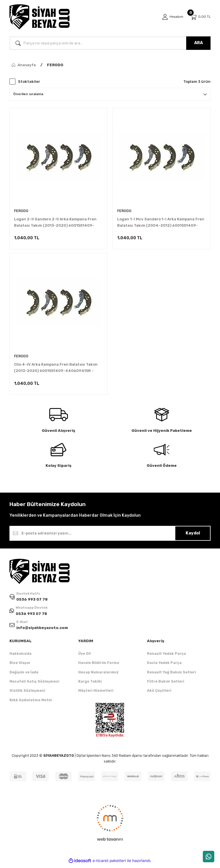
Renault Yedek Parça (166, 657)
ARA (199, 43)
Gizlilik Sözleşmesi (27, 694)
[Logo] (40, 17)
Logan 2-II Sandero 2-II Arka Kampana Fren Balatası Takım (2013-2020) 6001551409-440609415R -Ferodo (55, 223)
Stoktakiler (29, 82)
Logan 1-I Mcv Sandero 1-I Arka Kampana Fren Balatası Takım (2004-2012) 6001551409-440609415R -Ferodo (161, 223)
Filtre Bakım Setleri (166, 685)
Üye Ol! (85, 657)
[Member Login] (172, 17)
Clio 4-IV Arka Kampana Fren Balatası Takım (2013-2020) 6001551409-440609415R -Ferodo (56, 370)
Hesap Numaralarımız (98, 676)
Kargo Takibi (90, 685)
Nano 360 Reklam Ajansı (122, 759)
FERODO (55, 65)
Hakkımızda (20, 657)
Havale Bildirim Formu (99, 666)
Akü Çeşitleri (159, 694)
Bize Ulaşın (20, 666)
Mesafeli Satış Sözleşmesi (34, 685)
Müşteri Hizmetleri (96, 694)
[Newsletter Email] (110, 536)
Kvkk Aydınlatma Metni (31, 703)
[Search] (110, 43)
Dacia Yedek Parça (164, 666)
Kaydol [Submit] (193, 536)
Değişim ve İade (24, 676)
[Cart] (200, 17)
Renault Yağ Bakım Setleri (171, 676)
